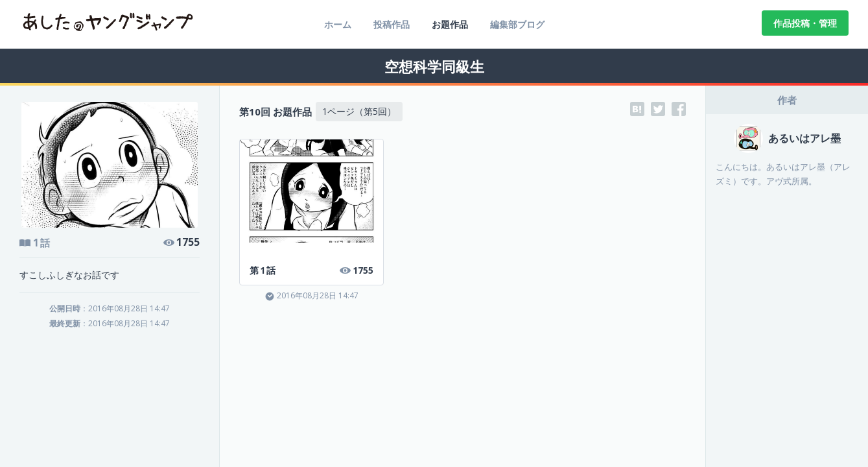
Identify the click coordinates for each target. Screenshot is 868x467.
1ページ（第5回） (359, 111)
